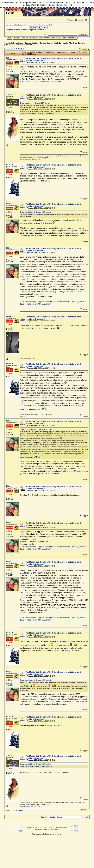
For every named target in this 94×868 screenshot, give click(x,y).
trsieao (9, 316)
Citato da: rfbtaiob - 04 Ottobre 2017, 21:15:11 (36, 212)
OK (72, 5)
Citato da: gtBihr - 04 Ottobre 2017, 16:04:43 (35, 103)
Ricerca (47, 38)
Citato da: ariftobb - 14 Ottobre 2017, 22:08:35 (36, 680)
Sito (10, 38)
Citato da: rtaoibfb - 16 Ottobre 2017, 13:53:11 (36, 764)
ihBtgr (8, 58)
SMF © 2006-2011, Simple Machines (55, 828)
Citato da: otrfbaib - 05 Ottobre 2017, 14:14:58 (36, 429)
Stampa (84, 49)
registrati (49, 25)
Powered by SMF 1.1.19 (34, 828)
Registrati (72, 38)
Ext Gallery (56, 38)
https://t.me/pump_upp (27, 359)
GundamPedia (32, 38)
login (42, 25)
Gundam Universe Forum (14, 43)
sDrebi (9, 94)
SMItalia (56, 829)
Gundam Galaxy (46, 43)
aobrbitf (9, 164)
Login (64, 38)
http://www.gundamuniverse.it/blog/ (30, 160)
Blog (23, 38)
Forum (16, 38)
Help (40, 38)
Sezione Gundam (32, 43)
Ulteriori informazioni (57, 5)
